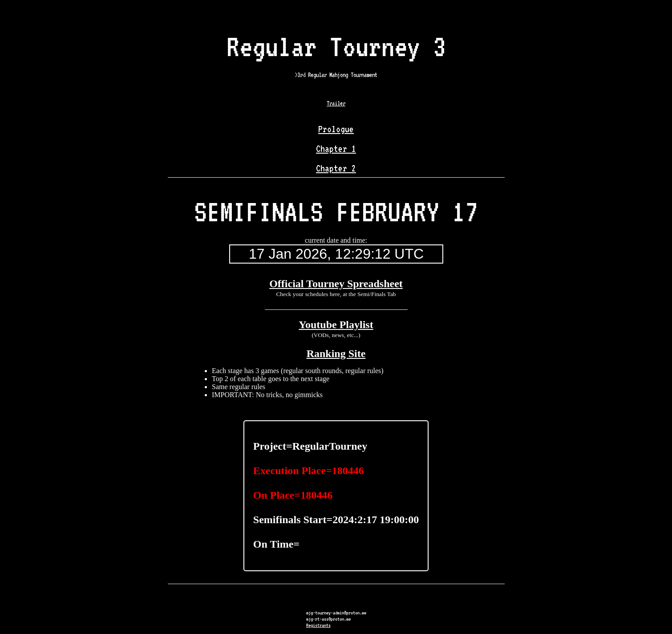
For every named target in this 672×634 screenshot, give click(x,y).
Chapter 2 (336, 168)
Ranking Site (336, 354)
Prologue (336, 129)
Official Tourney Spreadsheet (336, 284)
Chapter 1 (336, 149)
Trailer (336, 103)
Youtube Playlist (336, 325)
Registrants (318, 625)
